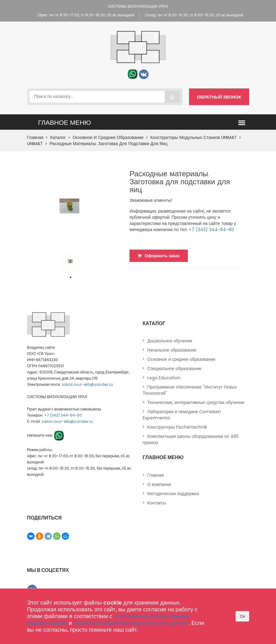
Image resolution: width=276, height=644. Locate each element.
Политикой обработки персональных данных (131, 623)
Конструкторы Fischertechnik (177, 427)
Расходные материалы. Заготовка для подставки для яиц (109, 144)
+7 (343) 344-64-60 (211, 230)
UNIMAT (37, 144)
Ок (242, 616)
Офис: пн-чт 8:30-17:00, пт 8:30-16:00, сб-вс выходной (86, 15)
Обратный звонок (219, 97)
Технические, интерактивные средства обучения (196, 402)
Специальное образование (175, 369)
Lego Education (164, 378)
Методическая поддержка (173, 494)
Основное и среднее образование (110, 137)
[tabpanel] (70, 262)
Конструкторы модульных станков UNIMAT (196, 137)
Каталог (60, 137)
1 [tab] (71, 277)
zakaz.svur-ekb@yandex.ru (87, 384)
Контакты (157, 503)
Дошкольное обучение (170, 341)
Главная (37, 137)
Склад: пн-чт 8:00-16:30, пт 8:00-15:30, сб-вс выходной (194, 15)
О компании (159, 484)
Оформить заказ (159, 256)
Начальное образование (172, 350)
